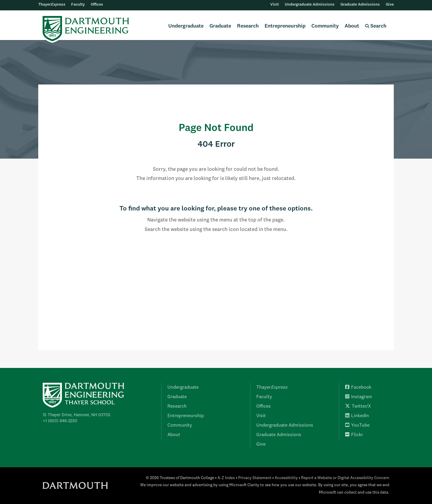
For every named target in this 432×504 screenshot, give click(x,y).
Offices (97, 5)
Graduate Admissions (360, 5)
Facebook (358, 387)
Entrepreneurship (285, 26)
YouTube (357, 425)
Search (376, 26)
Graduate (220, 26)
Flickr (354, 435)
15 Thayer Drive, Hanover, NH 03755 (77, 415)
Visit (275, 5)
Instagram (359, 397)
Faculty (78, 5)
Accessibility (286, 478)
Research (248, 26)
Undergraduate (186, 26)
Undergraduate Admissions (310, 5)
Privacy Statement (255, 478)
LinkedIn (357, 416)
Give (390, 5)
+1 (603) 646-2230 (60, 421)
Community (325, 26)
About (352, 26)
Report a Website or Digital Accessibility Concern (345, 478)
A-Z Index (226, 478)
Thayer (52, 5)
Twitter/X (358, 406)
